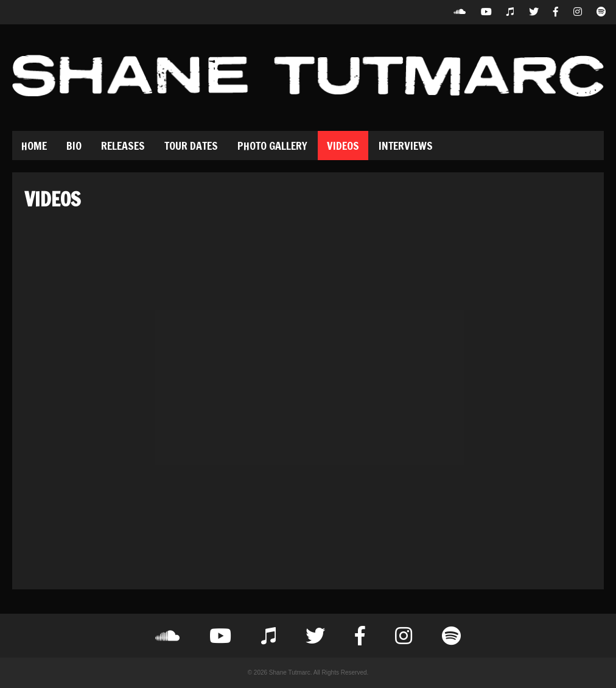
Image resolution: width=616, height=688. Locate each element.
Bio (74, 146)
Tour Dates (191, 146)
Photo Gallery (272, 146)
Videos (343, 146)
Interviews (406, 146)
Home (34, 146)
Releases (123, 146)
